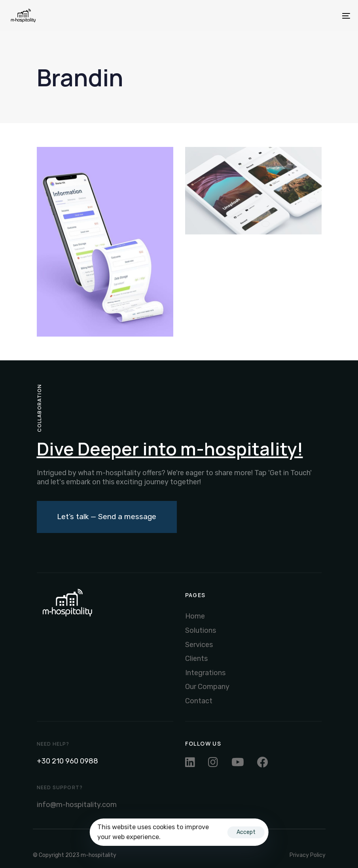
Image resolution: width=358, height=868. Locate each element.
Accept (246, 832)
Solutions (201, 630)
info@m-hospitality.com (77, 805)
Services (199, 645)
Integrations (205, 673)
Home (195, 616)
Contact (199, 701)
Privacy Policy (308, 855)
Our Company (207, 687)
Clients (196, 659)
